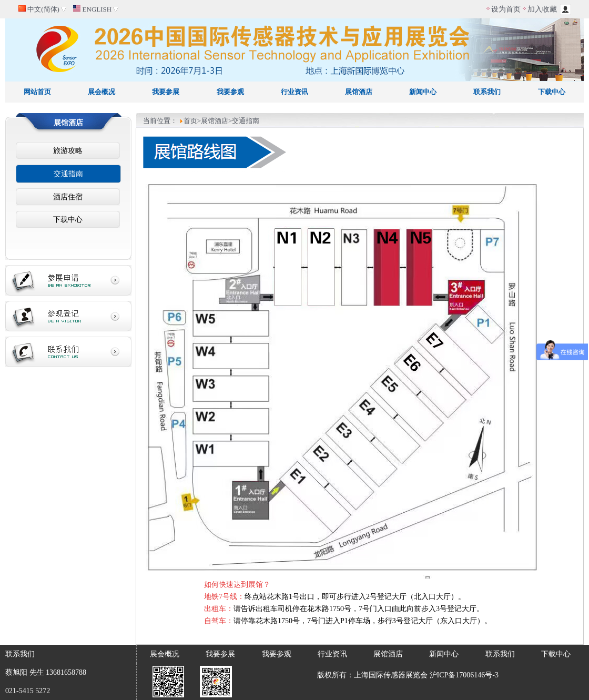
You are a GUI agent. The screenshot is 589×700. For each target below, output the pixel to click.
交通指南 (68, 174)
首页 (190, 121)
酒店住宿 (68, 197)
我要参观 (230, 92)
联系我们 (487, 92)
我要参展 (166, 92)
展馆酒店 (359, 92)
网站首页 (37, 92)
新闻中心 (423, 92)
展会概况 (101, 92)
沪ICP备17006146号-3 (464, 675)
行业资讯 (294, 92)
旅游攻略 (68, 151)
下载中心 (552, 92)
